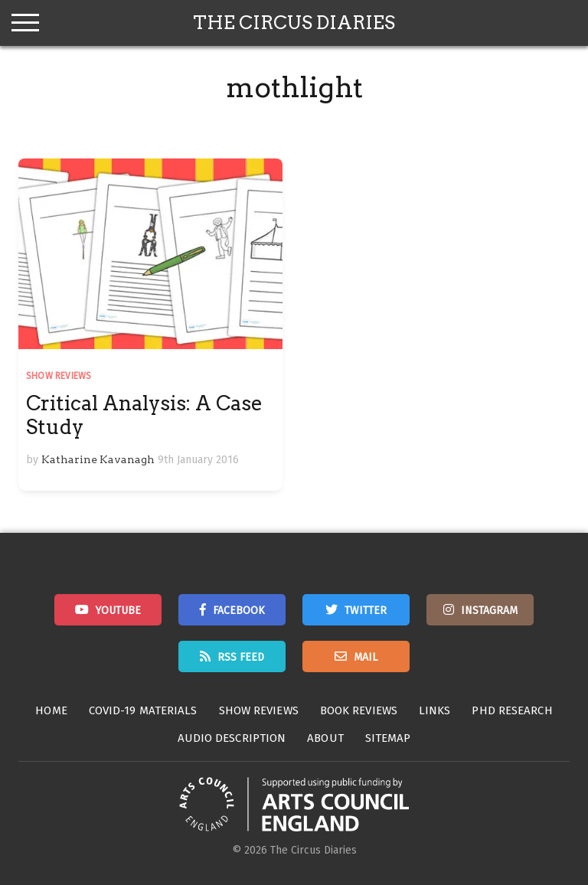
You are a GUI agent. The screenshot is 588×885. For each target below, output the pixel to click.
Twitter (366, 611)
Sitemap (388, 738)
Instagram (489, 611)
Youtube (118, 611)
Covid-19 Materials (143, 710)
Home (51, 710)
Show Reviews (59, 376)
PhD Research (512, 710)
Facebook (239, 611)
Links (435, 710)
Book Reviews (359, 710)
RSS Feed (241, 657)
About (325, 738)
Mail (366, 657)
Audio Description (232, 738)
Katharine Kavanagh (98, 459)
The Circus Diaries (294, 23)
